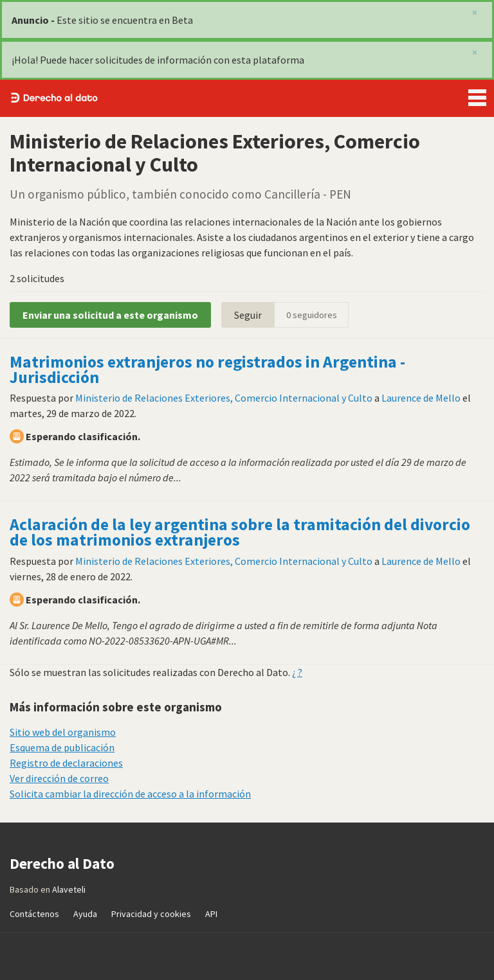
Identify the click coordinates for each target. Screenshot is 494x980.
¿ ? (297, 672)
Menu (477, 95)
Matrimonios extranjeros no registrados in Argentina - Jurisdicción (207, 370)
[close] (475, 52)
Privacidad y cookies (151, 914)
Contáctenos (34, 914)
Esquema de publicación (62, 747)
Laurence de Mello (421, 398)
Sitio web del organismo (63, 732)
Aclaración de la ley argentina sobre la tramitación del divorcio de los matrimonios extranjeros (240, 532)
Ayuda (85, 914)
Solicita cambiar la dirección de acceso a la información (130, 794)
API (211, 914)
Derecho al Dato (54, 98)
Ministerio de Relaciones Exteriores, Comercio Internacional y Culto (224, 398)
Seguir (248, 315)
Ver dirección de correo (59, 778)
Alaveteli (69, 889)
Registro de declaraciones (66, 763)
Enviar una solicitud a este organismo (110, 315)
